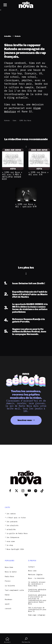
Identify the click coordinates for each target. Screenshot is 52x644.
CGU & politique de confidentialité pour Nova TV (37, 609)
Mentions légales (35, 575)
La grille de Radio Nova (17, 533)
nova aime (11, 541)
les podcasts (12, 522)
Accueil (7, 640)
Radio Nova (9, 576)
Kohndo (7, 120)
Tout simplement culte (14, 590)
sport (7, 604)
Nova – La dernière (36, 578)
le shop (10, 545)
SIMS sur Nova (25, 120)
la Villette (10, 586)
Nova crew (32, 571)
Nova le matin (11, 572)
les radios (11, 514)
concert (8, 608)
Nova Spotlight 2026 (15, 549)
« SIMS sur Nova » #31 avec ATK (38, 173)
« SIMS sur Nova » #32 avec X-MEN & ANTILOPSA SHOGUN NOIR (12, 176)
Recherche (26, 640)
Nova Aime (9, 567)
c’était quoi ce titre (16, 518)
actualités (11, 529)
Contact (31, 567)
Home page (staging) (37, 615)
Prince (8, 581)
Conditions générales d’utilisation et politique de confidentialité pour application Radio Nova (37, 600)
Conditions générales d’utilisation (37, 590)
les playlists (13, 526)
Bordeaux (8, 599)
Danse (7, 595)
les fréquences (13, 537)
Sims (14, 120)
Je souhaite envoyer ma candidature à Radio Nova (37, 584)
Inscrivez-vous (25, 420)
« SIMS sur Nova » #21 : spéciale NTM (26, 205)
